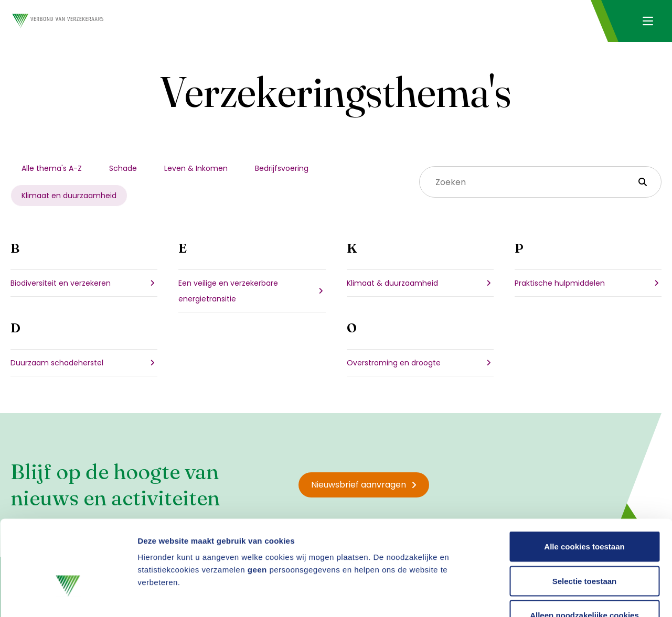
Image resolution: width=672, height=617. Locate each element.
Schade (123, 168)
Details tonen (567, 596)
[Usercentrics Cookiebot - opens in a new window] (68, 597)
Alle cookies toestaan (584, 479)
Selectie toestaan (585, 514)
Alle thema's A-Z (52, 168)
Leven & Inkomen (196, 168)
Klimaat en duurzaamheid (69, 196)
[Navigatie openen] (648, 21)
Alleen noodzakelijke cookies (584, 548)
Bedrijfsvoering (282, 168)
